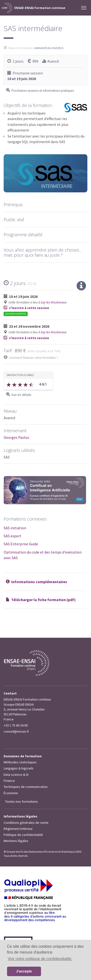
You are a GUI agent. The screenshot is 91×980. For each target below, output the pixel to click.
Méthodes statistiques (20, 762)
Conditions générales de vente (26, 823)
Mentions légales (16, 841)
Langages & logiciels (19, 768)
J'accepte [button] (24, 971)
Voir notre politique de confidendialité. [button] (40, 959)
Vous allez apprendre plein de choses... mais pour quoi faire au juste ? (42, 252)
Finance (9, 781)
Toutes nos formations (21, 801)
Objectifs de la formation (28, 105)
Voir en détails (21, 395)
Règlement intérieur (18, 829)
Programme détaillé (23, 235)
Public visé (14, 220)
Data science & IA (16, 775)
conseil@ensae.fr (16, 731)
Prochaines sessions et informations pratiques (43, 91)
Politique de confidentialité (23, 835)
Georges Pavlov (16, 437)
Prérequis (13, 204)
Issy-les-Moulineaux (54, 302)
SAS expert (12, 536)
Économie (11, 793)
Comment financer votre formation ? (33, 358)
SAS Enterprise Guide (21, 544)
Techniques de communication (26, 787)
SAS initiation (15, 528)
